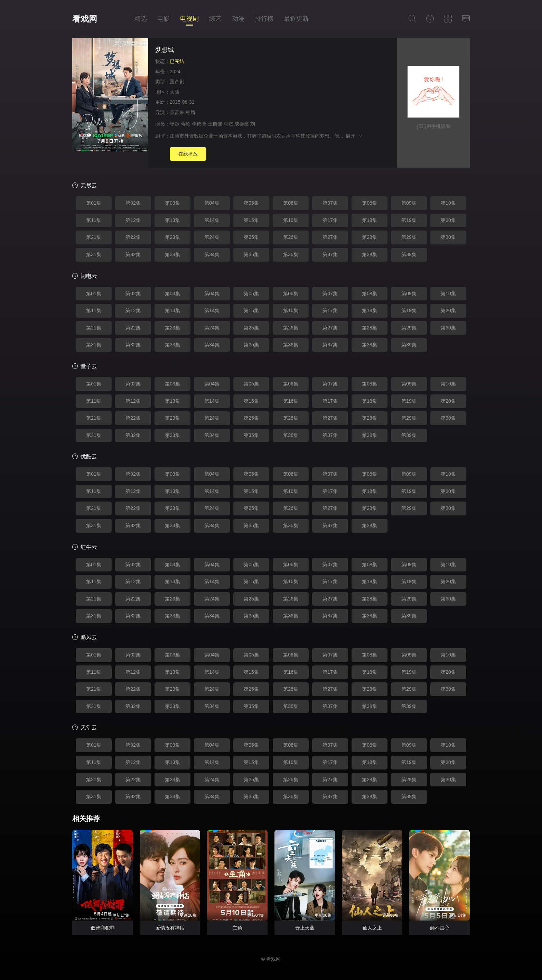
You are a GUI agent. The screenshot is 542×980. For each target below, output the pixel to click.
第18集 (370, 220)
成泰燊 (242, 124)
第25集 (251, 237)
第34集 (212, 254)
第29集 (409, 237)
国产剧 (177, 82)
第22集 (133, 237)
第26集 (291, 237)
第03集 (172, 203)
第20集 (448, 220)
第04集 (212, 203)
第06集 (291, 203)
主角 (237, 928)
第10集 (448, 203)
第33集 (172, 254)
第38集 (370, 254)
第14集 (212, 220)
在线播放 (188, 154)
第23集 (172, 237)
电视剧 (189, 19)
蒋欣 (186, 124)
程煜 (228, 124)
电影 (163, 19)
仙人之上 (372, 928)
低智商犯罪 (103, 928)
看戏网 (85, 19)
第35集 (251, 254)
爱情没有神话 (170, 928)
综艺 (215, 19)
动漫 (238, 19)
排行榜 (264, 19)
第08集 (370, 203)
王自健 (215, 124)
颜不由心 (440, 928)
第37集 (330, 254)
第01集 (94, 203)
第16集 (291, 220)
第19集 (409, 220)
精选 (141, 19)
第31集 (94, 254)
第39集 (409, 254)
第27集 (330, 237)
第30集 (448, 237)
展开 (354, 136)
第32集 (133, 254)
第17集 (330, 220)
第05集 (251, 203)
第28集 (370, 237)
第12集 (133, 220)
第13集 (172, 220)
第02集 (133, 203)
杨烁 (175, 124)
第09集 (409, 203)
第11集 (94, 220)
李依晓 (199, 124)
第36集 (291, 254)
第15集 (251, 220)
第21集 (94, 237)
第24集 (212, 237)
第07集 (330, 203)
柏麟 (190, 112)
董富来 (177, 112)
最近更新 (296, 19)
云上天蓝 (305, 928)
